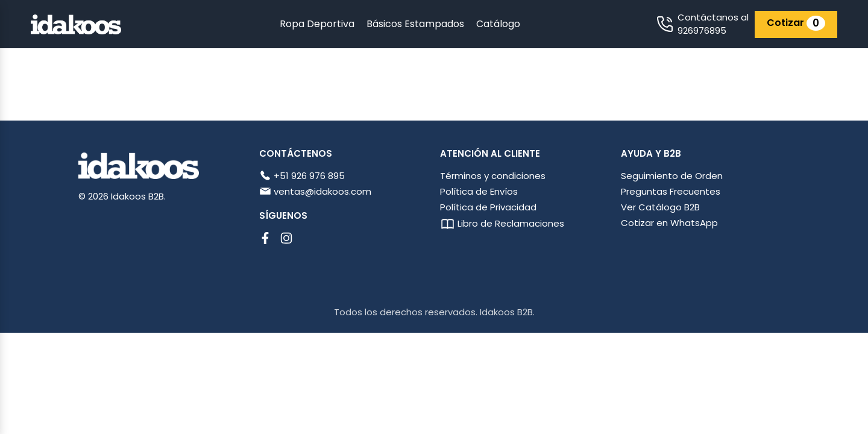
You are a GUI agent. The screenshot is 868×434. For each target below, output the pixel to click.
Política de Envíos (479, 191)
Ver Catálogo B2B (660, 207)
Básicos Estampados (415, 24)
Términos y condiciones (493, 176)
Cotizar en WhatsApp (669, 223)
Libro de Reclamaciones (502, 223)
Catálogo (498, 24)
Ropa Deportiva (317, 24)
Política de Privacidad (488, 207)
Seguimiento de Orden (672, 176)
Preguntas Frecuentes (671, 191)
